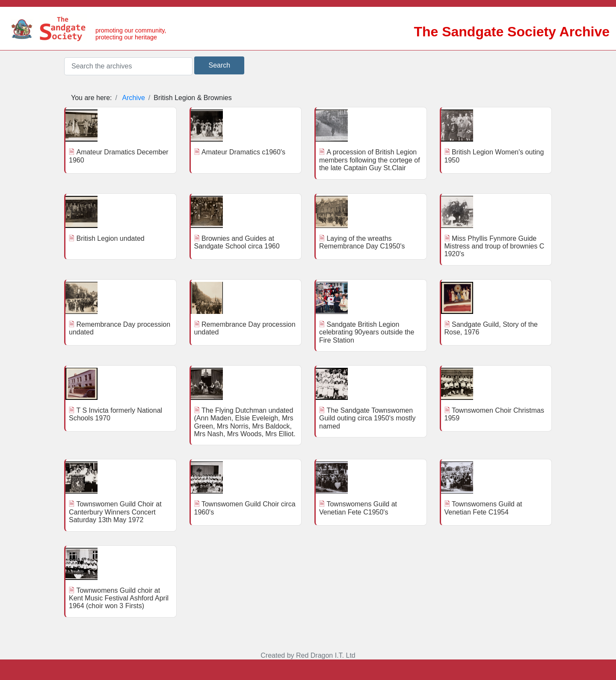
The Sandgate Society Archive (512, 32)
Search (219, 65)
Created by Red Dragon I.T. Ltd (308, 655)
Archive (134, 98)
